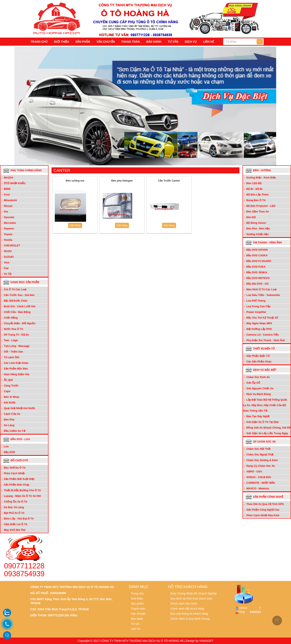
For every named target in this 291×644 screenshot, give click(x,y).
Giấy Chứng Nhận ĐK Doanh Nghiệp (194, 593)
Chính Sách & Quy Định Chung (190, 619)
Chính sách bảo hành (184, 604)
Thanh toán (131, 42)
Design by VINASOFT (200, 641)
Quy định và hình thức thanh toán (191, 599)
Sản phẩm (83, 42)
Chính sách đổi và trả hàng (187, 609)
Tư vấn (173, 42)
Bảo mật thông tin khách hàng (189, 614)
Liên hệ (209, 42)
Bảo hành (154, 42)
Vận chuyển (106, 42)
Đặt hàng (75, 225)
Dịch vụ (191, 42)
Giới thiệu (61, 42)
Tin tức (135, 624)
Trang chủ (39, 42)
